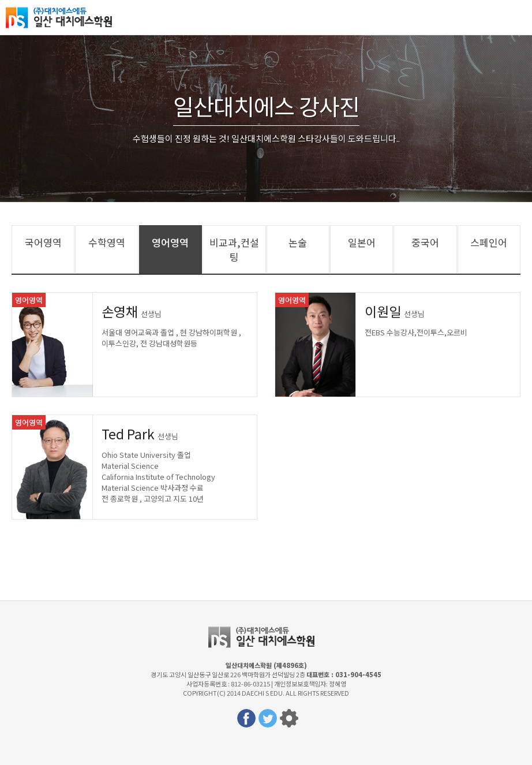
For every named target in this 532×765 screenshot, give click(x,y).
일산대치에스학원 (63, 17)
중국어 (425, 242)
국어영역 (43, 242)
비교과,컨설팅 (234, 249)
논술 (298, 242)
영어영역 (170, 242)
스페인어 (489, 242)
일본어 (362, 242)
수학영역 (107, 242)
